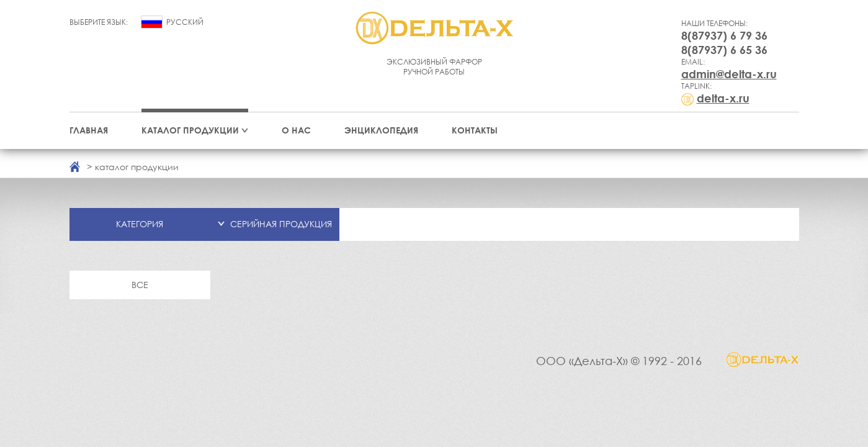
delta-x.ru (723, 98)
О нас (296, 130)
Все (140, 285)
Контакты (475, 130)
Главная (89, 130)
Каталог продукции (190, 130)
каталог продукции (137, 167)
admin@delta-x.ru (729, 74)
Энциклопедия (381, 130)
